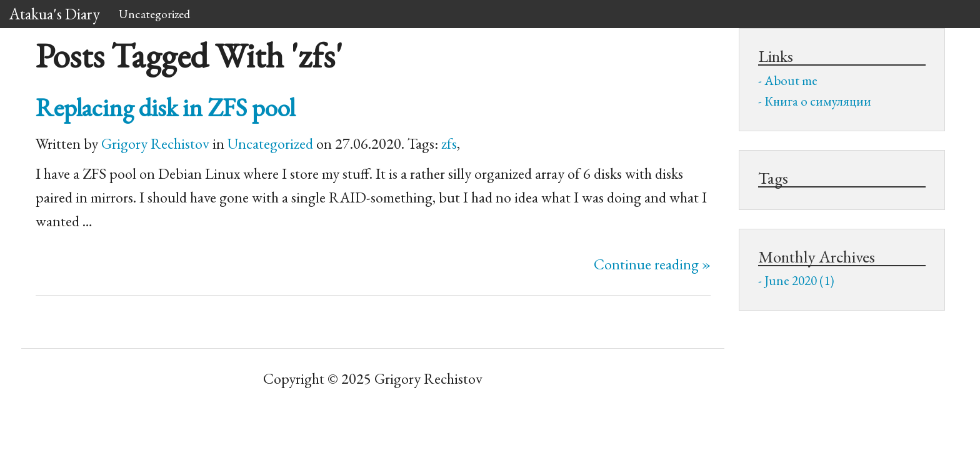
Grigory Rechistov (155, 143)
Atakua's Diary (55, 14)
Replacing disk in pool (165, 107)
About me (791, 80)
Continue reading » (652, 264)
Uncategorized (154, 14)
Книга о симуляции (818, 101)
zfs (449, 143)
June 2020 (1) (799, 280)
